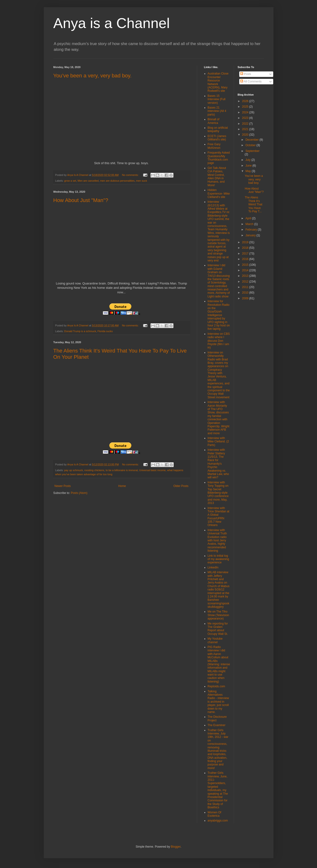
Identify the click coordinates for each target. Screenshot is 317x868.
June (249, 166)
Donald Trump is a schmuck (80, 331)
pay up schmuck (73, 470)
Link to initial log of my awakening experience (218, 559)
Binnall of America (214, 121)
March (250, 224)
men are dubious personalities (117, 181)
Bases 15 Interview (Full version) (217, 99)
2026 (246, 101)
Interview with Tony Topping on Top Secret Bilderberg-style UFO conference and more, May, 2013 (218, 493)
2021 (246, 129)
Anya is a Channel (112, 23)
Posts (246, 74)
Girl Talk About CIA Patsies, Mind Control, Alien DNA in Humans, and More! (217, 177)
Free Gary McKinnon (214, 146)
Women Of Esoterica (214, 814)
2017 (246, 254)
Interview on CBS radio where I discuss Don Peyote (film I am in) (219, 341)
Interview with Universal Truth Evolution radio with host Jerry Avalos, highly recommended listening (217, 540)
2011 (246, 287)
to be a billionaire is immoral (122, 470)
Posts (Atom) (79, 493)
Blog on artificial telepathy (218, 129)
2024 (246, 112)
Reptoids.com (216, 686)
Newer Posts (63, 486)
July (248, 160)
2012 (246, 282)
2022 (246, 124)
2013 (246, 276)
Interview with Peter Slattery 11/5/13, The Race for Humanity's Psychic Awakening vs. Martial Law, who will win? (218, 464)
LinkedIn (213, 567)
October (251, 145)
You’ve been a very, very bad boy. (92, 76)
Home (122, 486)
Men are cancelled (88, 181)
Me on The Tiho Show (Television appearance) (218, 615)
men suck (141, 181)
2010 (246, 293)
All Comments (251, 81)
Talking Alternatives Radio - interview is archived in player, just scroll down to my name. (218, 702)
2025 (246, 107)
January (251, 235)
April (249, 218)
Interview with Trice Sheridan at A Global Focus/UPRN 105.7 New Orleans (219, 517)
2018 (246, 248)
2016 (246, 259)
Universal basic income (153, 470)
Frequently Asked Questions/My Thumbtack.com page (219, 158)
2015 (246, 265)
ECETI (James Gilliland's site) (217, 138)
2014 (246, 270)
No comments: (131, 175)
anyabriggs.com (218, 821)
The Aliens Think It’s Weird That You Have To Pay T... (253, 204)
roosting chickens (94, 470)
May (249, 171)
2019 (246, 242)
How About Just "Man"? (81, 200)
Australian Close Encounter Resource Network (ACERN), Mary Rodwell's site (218, 82)
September (253, 151)
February (252, 230)
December (253, 140)
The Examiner (217, 725)
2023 (246, 118)
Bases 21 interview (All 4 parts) (217, 111)
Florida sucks (105, 331)
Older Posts (181, 486)
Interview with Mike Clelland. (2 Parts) (218, 442)
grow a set (70, 181)
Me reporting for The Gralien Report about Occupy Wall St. (218, 629)
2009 (246, 298)
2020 (246, 135)
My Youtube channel (215, 640)
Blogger (176, 847)
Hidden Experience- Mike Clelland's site (219, 194)
